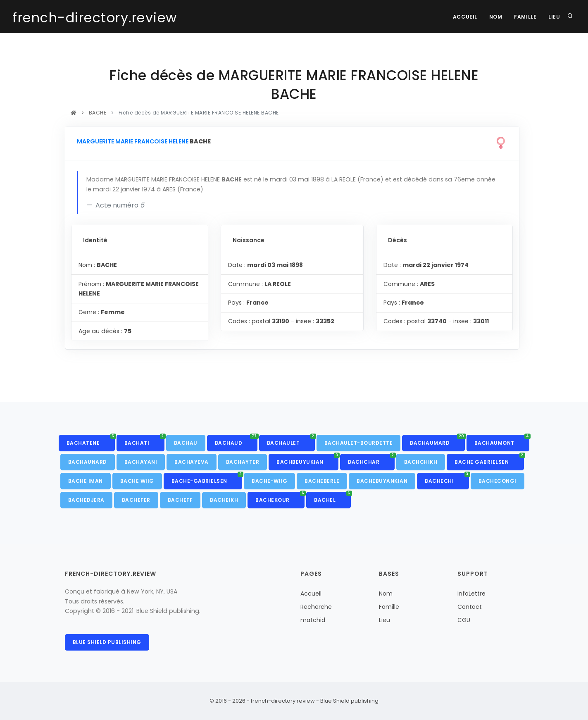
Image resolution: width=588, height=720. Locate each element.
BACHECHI (447, 479)
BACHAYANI (141, 462)
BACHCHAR (371, 460)
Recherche (316, 607)
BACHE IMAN (86, 481)
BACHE (98, 113)
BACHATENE (91, 441)
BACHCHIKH (421, 462)
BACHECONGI (498, 481)
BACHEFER (136, 500)
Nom (495, 17)
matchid (313, 620)
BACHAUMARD (437, 441)
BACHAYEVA (192, 462)
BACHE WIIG (137, 481)
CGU (464, 620)
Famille (524, 17)
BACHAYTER (243, 462)
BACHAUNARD (88, 462)
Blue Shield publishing (107, 642)
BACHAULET (291, 441)
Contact (470, 607)
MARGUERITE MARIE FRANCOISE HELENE (133, 141)
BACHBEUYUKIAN (307, 460)
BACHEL (332, 498)
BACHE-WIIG (269, 481)
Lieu (554, 17)
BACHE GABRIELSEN (489, 460)
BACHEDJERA (86, 500)
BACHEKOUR (280, 498)
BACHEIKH (224, 500)
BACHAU (186, 443)
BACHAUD (236, 441)
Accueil (463, 17)
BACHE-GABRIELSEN (207, 479)
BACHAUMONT (502, 441)
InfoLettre (471, 594)
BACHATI (144, 441)
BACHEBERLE (322, 481)
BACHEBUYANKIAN (382, 481)
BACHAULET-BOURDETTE (359, 443)
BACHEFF (180, 500)
